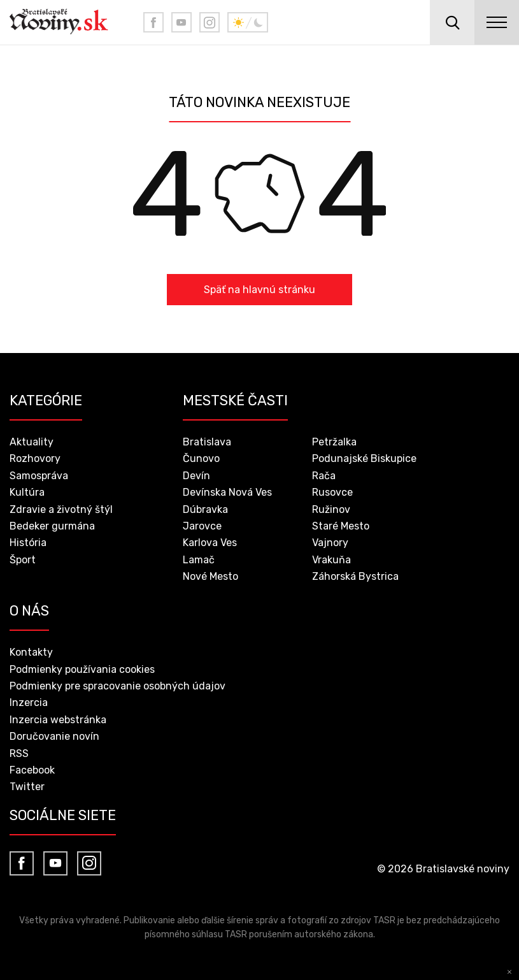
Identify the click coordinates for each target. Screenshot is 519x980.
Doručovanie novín (54, 736)
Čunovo (201, 458)
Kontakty (31, 652)
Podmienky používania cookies (82, 669)
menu (497, 22)
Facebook (32, 770)
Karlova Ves (210, 543)
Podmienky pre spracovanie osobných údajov (117, 686)
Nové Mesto (210, 576)
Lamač (199, 560)
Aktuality (32, 442)
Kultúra (27, 492)
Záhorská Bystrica (355, 576)
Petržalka (334, 442)
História (28, 543)
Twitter (27, 787)
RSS (19, 753)
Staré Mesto (341, 526)
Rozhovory (35, 458)
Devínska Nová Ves (227, 492)
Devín (196, 476)
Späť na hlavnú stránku (259, 290)
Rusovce (332, 492)
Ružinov (331, 509)
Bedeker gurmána (52, 526)
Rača (324, 476)
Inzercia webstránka (58, 720)
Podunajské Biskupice (364, 458)
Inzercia (29, 703)
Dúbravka (205, 509)
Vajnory (330, 543)
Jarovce (202, 526)
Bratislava (207, 442)
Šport (23, 560)
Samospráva (39, 476)
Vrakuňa (331, 560)
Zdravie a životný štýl (61, 509)
